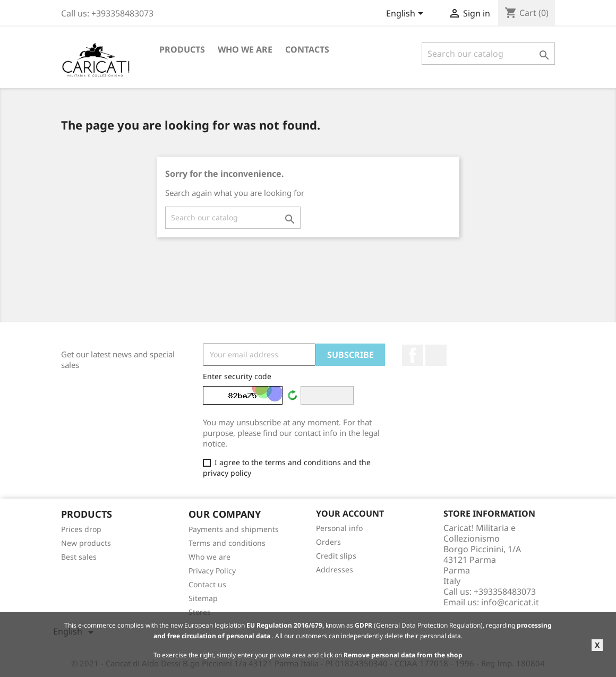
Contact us (207, 584)
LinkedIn (436, 355)
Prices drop (81, 529)
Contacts (307, 49)
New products (86, 543)
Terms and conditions (227, 543)
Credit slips (336, 556)
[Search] (488, 54)
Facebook (413, 355)
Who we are (245, 49)
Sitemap (203, 598)
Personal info (339, 528)
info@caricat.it (510, 602)
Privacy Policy (212, 571)
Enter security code (237, 376)
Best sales (79, 557)
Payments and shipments (234, 529)
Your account (350, 513)
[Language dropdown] (407, 14)
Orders (328, 542)
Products (182, 49)
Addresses (335, 569)
